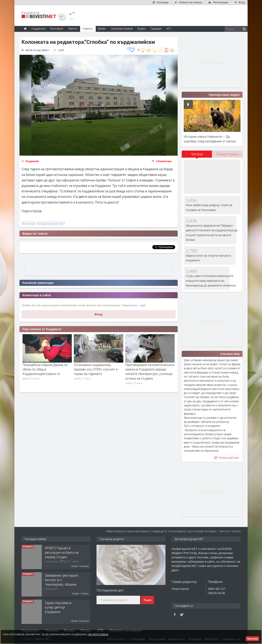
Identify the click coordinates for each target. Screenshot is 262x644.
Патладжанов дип (110, 590)
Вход (99, 314)
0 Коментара (164, 161)
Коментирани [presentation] (227, 154)
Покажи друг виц (227, 458)
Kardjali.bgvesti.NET (51, 224)
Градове (156, 29)
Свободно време (122, 29)
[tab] (197, 156)
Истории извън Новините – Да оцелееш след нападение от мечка (210, 139)
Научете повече (98, 634)
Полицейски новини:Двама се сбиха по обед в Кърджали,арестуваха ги (45, 369)
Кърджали (32, 161)
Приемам (252, 639)
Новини (88, 29)
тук (143, 305)
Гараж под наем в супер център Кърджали (58, 607)
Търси (148, 600)
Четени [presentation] (197, 154)
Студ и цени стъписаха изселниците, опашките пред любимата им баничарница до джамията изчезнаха (211, 281)
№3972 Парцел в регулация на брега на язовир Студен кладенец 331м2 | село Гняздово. (62, 557)
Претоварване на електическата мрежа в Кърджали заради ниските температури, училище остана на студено (150, 372)
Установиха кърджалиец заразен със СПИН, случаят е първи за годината (96, 369)
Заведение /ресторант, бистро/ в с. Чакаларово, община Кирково (62, 582)
